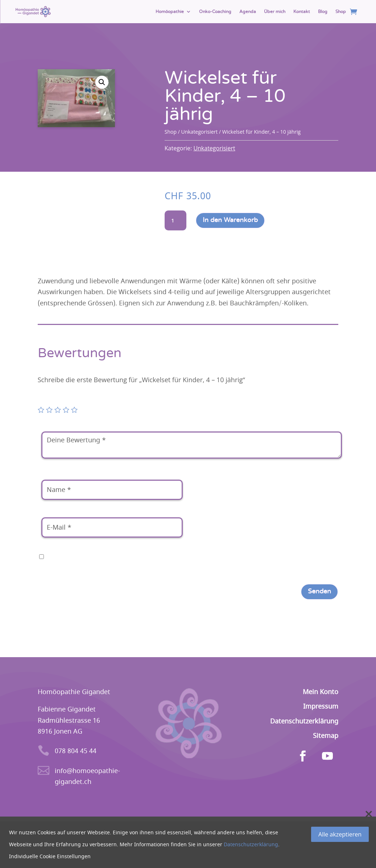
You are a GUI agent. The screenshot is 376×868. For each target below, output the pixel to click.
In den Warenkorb (230, 220)
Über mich (275, 12)
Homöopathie (170, 12)
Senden (319, 592)
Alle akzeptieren (340, 834)
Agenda (248, 12)
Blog (323, 12)
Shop (341, 12)
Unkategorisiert (199, 132)
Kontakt (302, 12)
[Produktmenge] (175, 221)
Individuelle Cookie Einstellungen (50, 857)
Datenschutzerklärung (251, 845)
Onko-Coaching (215, 12)
